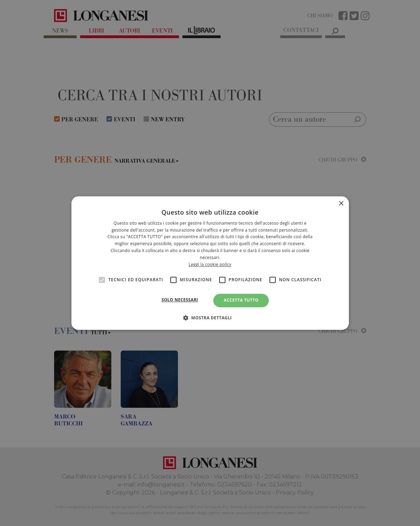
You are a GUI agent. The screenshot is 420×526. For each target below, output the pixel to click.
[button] (210, 318)
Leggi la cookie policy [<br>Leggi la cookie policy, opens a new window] (210, 264)
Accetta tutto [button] (241, 300)
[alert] (210, 263)
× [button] (341, 204)
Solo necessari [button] (180, 300)
